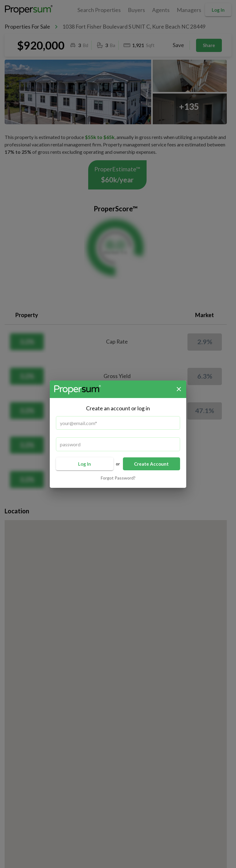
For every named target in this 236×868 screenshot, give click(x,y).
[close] (179, 389)
